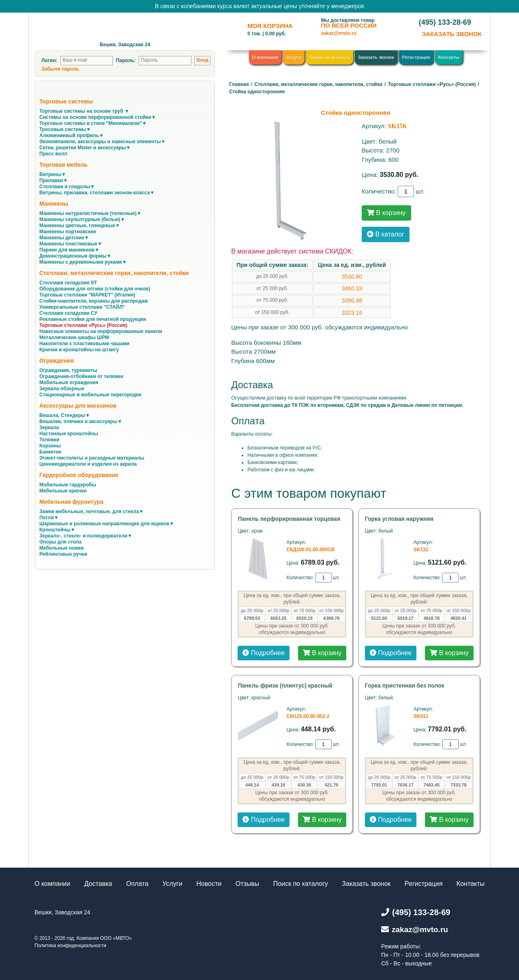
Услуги (294, 57)
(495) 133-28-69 (445, 22)
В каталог (386, 234)
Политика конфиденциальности (70, 946)
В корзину (386, 213)
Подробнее (263, 653)
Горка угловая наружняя (399, 519)
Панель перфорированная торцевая (289, 519)
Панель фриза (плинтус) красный (285, 686)
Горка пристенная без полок (405, 686)
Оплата (137, 884)
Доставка (98, 884)
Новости (209, 884)
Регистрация (416, 57)
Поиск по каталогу (330, 57)
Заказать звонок (376, 57)
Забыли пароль (60, 69)
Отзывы (248, 884)
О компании (265, 57)
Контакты (449, 57)
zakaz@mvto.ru (339, 33)
